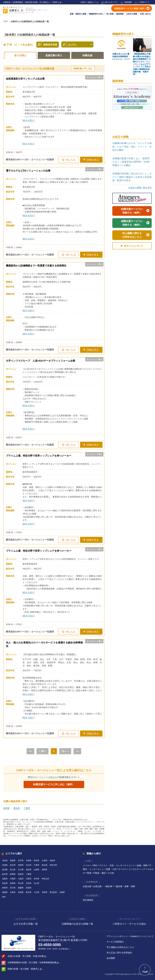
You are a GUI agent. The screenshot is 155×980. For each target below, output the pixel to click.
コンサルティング (137, 869)
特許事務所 (88, 900)
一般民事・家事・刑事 (124, 886)
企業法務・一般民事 (103, 886)
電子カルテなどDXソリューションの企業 (28, 171)
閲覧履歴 (128, 2)
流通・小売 (111, 869)
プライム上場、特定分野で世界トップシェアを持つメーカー (39, 456)
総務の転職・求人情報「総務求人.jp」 (26, 969)
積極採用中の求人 (96, 14)
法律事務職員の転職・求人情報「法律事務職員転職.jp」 (34, 962)
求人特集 (110, 14)
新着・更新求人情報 (78, 14)
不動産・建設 (100, 873)
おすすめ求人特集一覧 (26, 924)
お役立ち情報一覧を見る (140, 188)
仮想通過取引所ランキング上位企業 (25, 79)
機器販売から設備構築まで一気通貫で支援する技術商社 (36, 266)
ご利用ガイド (144, 2)
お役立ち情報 (132, 14)
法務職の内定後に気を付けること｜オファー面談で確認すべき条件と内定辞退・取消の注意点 (132, 177)
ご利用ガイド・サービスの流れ (129, 924)
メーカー (87, 865)
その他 (111, 873)
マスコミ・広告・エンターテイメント (117, 865)
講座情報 (120, 14)
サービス (123, 869)
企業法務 (87, 886)
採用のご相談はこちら (90, 2)
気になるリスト (112, 2)
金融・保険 (142, 865)
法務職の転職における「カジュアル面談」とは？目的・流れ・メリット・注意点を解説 (132, 147)
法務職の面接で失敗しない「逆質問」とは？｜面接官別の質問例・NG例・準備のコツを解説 (132, 162)
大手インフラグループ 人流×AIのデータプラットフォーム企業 (40, 361)
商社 (96, 865)
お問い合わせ (145, 14)
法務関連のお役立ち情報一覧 (77, 924)
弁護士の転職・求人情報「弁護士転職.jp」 (28, 956)
